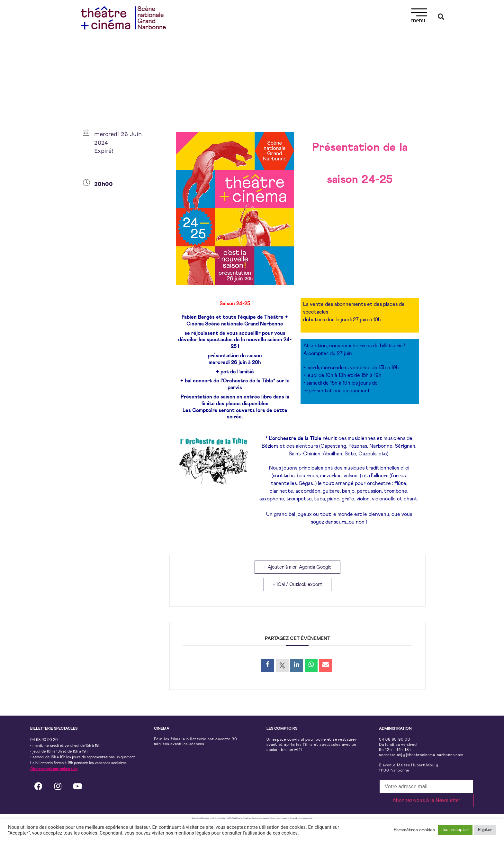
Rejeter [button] (485, 830)
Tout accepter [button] (455, 830)
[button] (419, 17)
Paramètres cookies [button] (414, 830)
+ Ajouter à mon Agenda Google (297, 567)
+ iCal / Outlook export (297, 585)
